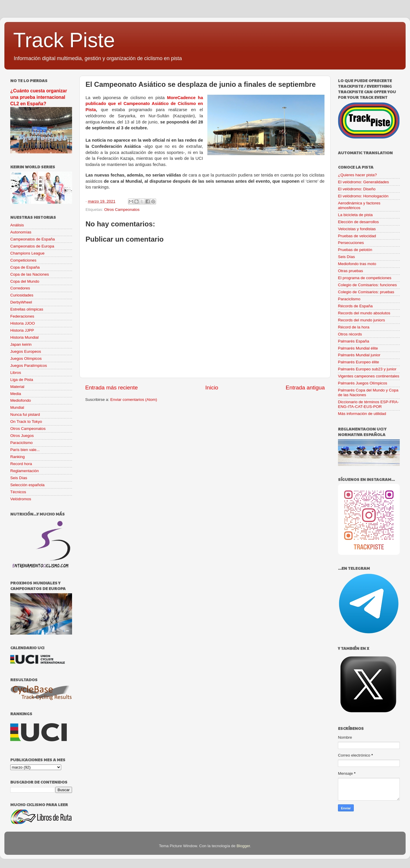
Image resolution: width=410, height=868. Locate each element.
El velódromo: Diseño (357, 189)
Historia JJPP (22, 330)
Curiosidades (22, 295)
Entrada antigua (305, 388)
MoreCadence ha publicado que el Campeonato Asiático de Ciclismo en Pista (144, 104)
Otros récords (350, 334)
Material (17, 387)
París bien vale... (25, 450)
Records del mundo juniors (362, 320)
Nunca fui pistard (25, 414)
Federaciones (22, 316)
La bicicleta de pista (355, 215)
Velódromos (21, 499)
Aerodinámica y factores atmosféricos (359, 205)
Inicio (212, 388)
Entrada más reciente (112, 388)
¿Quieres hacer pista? (357, 175)
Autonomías (21, 232)
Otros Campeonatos (122, 210)
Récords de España (355, 306)
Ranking (18, 457)
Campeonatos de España (33, 239)
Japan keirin (21, 344)
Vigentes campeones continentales (369, 376)
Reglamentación (25, 471)
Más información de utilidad (362, 414)
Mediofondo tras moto (357, 264)
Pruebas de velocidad (357, 236)
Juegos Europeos (26, 351)
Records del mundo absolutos (364, 313)
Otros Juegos (22, 436)
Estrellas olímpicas (27, 309)
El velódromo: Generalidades (363, 182)
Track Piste (64, 40)
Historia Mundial (24, 337)
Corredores (20, 288)
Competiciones (23, 260)
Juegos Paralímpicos (29, 366)
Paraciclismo (22, 443)
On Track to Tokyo (26, 422)
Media (16, 394)
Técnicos (18, 492)
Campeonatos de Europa (32, 246)
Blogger (243, 846)
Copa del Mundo (25, 281)
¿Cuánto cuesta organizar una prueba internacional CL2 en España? (39, 97)
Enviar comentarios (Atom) (134, 400)
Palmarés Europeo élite (358, 362)
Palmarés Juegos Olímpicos (363, 383)
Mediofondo (21, 400)
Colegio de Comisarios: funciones (367, 285)
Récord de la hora (354, 327)
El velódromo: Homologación (363, 196)
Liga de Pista (22, 380)
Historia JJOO (23, 323)
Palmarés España (354, 341)
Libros (16, 373)
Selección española (27, 485)
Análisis (17, 225)
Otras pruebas (351, 271)
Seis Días (19, 478)
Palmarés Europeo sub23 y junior (367, 369)
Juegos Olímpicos (26, 358)
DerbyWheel (21, 302)
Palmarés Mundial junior (359, 355)
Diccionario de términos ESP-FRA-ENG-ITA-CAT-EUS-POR (368, 404)
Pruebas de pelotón (355, 250)
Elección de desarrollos (358, 222)
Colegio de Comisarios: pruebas (366, 292)
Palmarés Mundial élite (358, 348)
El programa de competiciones (365, 278)
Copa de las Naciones (30, 274)
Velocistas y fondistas (357, 229)
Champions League (27, 253)
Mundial (17, 407)
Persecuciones (351, 243)
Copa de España (25, 267)
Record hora (21, 464)
